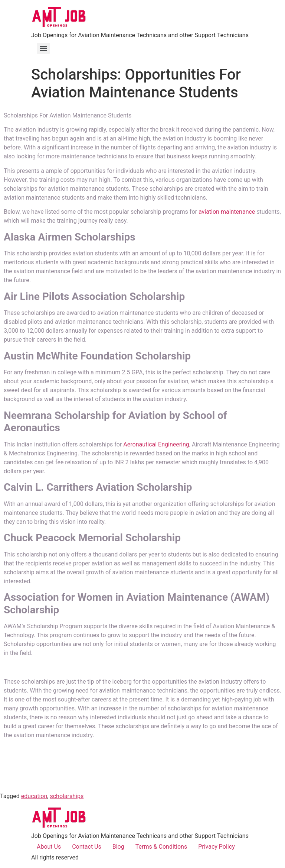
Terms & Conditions (161, 847)
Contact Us (87, 847)
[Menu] (43, 48)
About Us (49, 847)
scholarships (67, 796)
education (34, 796)
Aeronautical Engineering (156, 444)
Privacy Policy (217, 847)
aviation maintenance (227, 212)
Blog (118, 847)
